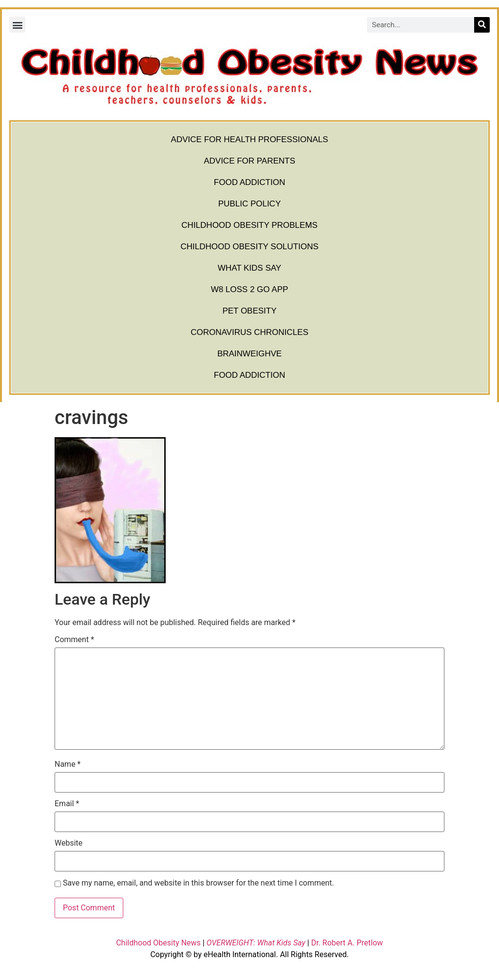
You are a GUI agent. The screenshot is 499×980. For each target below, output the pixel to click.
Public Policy (250, 204)
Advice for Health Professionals (250, 139)
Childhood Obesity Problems (249, 225)
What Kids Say (249, 268)
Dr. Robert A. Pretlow (347, 943)
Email (67, 804)
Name (68, 764)
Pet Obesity (249, 311)
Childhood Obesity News (158, 943)
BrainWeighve (249, 354)
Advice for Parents (249, 161)
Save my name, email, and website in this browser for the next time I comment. (199, 883)
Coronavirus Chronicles (249, 332)
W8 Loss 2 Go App (250, 289)
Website (68, 843)
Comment (74, 640)
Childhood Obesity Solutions (249, 247)
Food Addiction (249, 182)
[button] (17, 25)
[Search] (482, 25)
